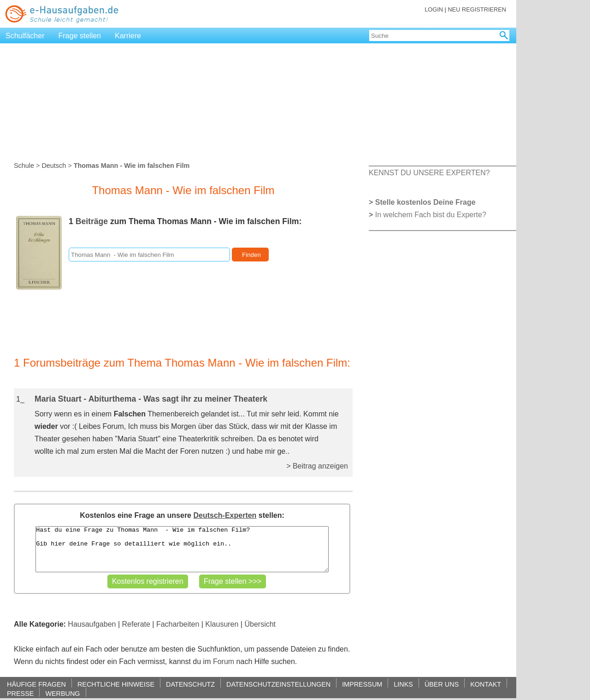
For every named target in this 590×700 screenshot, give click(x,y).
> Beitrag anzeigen (317, 466)
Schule (24, 166)
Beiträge (92, 221)
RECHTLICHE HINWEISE (116, 684)
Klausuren (222, 624)
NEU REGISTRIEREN (477, 9)
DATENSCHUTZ (190, 684)
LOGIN (434, 9)
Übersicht (260, 624)
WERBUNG (62, 693)
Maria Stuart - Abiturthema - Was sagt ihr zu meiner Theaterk (151, 399)
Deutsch (54, 166)
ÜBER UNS (442, 684)
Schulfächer (25, 36)
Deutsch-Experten (225, 515)
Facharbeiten (178, 624)
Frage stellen (80, 36)
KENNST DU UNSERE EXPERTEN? (429, 173)
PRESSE (20, 693)
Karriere (128, 36)
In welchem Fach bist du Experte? (431, 215)
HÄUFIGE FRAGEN (36, 684)
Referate (136, 624)
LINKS (403, 684)
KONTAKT (486, 684)
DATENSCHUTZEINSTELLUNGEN (278, 684)
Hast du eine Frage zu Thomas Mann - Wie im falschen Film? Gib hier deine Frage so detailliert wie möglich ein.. (182, 549)
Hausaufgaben (92, 624)
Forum (224, 661)
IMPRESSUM (362, 684)
